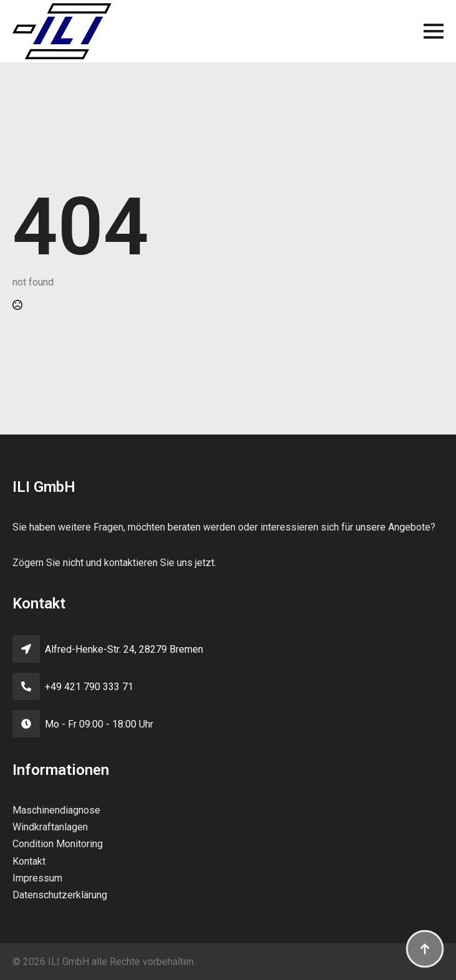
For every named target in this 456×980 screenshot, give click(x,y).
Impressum (37, 878)
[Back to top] (425, 949)
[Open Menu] (434, 31)
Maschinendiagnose (56, 810)
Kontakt (29, 861)
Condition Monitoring (58, 844)
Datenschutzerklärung (60, 895)
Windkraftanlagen (50, 827)
